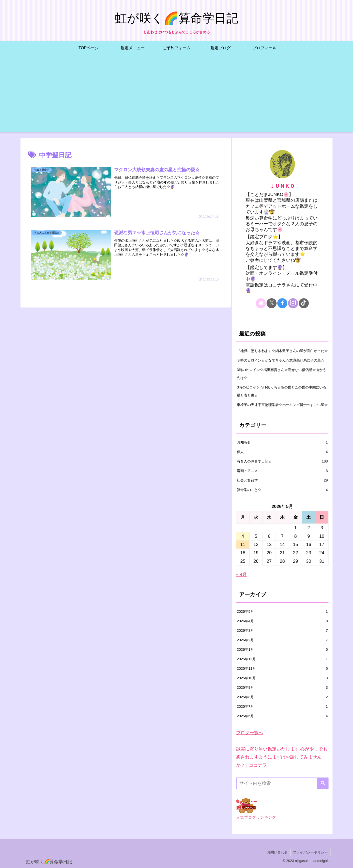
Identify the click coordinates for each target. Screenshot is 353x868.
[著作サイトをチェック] (261, 303)
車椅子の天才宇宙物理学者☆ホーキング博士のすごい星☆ (282, 405)
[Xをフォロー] (272, 303)
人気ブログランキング (256, 817)
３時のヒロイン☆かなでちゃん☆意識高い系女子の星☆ (281, 360)
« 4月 (241, 574)
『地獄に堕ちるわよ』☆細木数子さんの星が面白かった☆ (282, 351)
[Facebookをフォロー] (282, 303)
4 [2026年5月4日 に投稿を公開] (243, 536)
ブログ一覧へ (250, 733)
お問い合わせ (277, 852)
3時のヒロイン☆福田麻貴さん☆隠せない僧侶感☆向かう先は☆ (282, 374)
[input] (282, 783)
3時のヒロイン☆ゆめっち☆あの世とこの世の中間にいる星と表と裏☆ (282, 391)
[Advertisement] (177, 97)
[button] (323, 783)
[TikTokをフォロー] (304, 303)
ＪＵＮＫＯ (282, 186)
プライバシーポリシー (310, 852)
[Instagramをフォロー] (293, 303)
